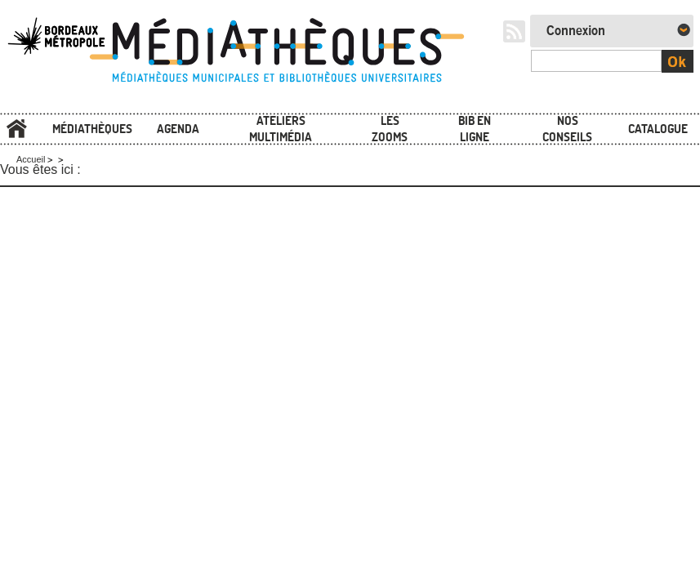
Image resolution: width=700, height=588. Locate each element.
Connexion (576, 31)
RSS (514, 31)
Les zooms (390, 129)
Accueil (16, 129)
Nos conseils (567, 129)
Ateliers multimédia (281, 129)
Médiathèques (92, 129)
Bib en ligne (475, 129)
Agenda (178, 129)
